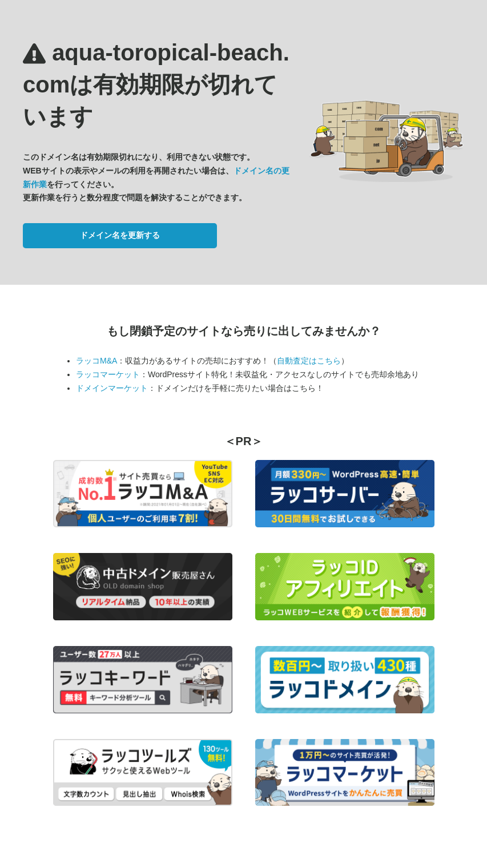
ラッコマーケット (108, 374)
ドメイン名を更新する (120, 235)
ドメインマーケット (112, 388)
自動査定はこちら (309, 361)
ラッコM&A (96, 361)
